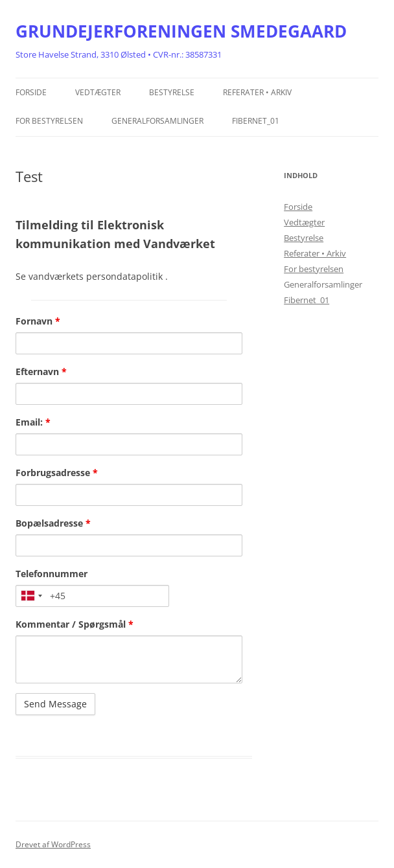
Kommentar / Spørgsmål (75, 624)
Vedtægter (98, 92)
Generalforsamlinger (157, 121)
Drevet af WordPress (53, 844)
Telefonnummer (52, 574)
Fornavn (38, 321)
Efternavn (41, 371)
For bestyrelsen (49, 121)
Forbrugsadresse (57, 473)
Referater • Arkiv (257, 92)
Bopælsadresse (53, 523)
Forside (31, 92)
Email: (33, 422)
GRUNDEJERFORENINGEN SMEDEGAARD (181, 31)
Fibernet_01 (256, 121)
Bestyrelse (172, 92)
